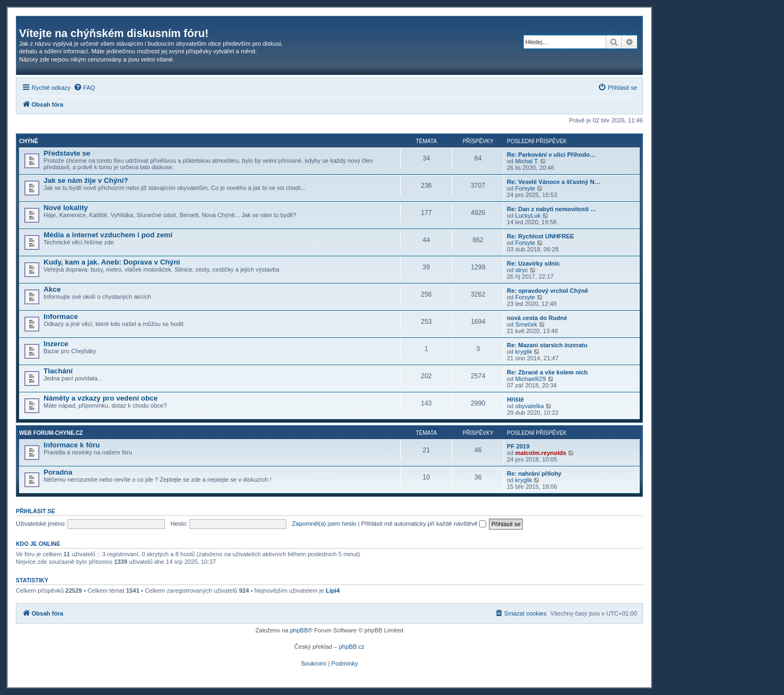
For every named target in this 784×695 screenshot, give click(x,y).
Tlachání (58, 371)
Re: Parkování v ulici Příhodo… (551, 155)
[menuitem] (84, 88)
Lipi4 (333, 591)
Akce (52, 289)
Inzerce (56, 344)
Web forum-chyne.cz (51, 433)
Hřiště (515, 399)
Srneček (526, 324)
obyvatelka (529, 406)
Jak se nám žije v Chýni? (86, 180)
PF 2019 (518, 446)
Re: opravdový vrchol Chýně (547, 291)
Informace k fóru (72, 445)
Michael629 (530, 379)
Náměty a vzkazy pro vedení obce (101, 398)
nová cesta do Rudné (537, 318)
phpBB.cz (351, 647)
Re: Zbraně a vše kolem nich (547, 372)
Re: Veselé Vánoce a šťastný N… (554, 182)
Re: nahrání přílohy (534, 473)
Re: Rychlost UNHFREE (540, 236)
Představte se (67, 153)
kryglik (523, 352)
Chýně (29, 141)
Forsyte (525, 188)
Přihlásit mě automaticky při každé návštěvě (424, 524)
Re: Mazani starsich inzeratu (547, 345)
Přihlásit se (35, 511)
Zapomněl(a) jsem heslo (324, 524)
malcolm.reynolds (541, 453)
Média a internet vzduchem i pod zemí (108, 235)
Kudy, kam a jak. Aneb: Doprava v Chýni (112, 262)
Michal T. (527, 161)
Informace (61, 316)
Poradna (58, 472)
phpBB (299, 630)
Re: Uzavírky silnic (533, 263)
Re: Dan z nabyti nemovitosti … (552, 209)
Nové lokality (66, 208)
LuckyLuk (528, 216)
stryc (521, 270)
